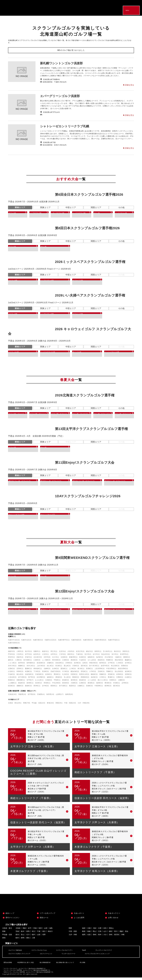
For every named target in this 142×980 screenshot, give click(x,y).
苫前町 (101, 674)
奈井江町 (31, 668)
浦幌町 (20, 688)
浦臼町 (84, 668)
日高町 (49, 682)
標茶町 (54, 688)
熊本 (100, 937)
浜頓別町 (29, 677)
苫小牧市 (108, 654)
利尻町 (74, 677)
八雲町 (18, 662)
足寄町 (125, 685)
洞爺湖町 (21, 682)
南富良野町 (123, 671)
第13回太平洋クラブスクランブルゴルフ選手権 (91, 430)
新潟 (17, 937)
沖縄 (123, 937)
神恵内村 (93, 665)
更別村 (66, 685)
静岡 (23, 940)
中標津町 (99, 688)
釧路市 (45, 654)
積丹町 (103, 665)
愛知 (28, 940)
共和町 (69, 665)
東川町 (81, 671)
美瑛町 (89, 671)
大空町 (103, 680)
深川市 (115, 657)
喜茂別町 (41, 665)
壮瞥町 (120, 680)
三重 (33, 940)
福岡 (84, 937)
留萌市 (98, 654)
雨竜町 (125, 668)
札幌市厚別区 (100, 642)
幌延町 (94, 677)
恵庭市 (20, 660)
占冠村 (11, 674)
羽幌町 (110, 674)
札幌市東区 (38, 642)
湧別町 (59, 680)
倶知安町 (59, 665)
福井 (33, 937)
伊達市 (28, 660)
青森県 (22, 697)
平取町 (57, 682)
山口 (105, 934)
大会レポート (79, 916)
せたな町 (92, 662)
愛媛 (121, 934)
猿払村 (20, 677)
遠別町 (128, 674)
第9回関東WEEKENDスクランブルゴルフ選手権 (92, 559)
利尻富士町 (84, 677)
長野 (44, 937)
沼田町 (20, 671)
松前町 (83, 660)
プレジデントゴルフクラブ (113, 953)
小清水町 (12, 680)
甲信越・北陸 (38, 705)
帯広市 (54, 654)
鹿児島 (117, 937)
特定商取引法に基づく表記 (25, 963)
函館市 (11, 654)
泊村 (85, 665)
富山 (23, 937)
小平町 (93, 674)
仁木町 (120, 665)
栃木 (23, 934)
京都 (89, 931)
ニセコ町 (12, 665)
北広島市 (38, 660)
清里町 (128, 677)
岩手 (30, 931)
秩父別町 (115, 668)
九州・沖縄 (84, 705)
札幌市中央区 (14, 642)
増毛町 (84, 674)
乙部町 (66, 662)
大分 (105, 937)
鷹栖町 (28, 671)
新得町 (30, 685)
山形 (46, 931)
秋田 (40, 931)
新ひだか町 (103, 682)
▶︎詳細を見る (128, 85)
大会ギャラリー (114, 916)
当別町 (64, 660)
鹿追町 (21, 685)
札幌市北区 (26, 642)
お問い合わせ (113, 920)
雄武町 (94, 680)
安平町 (30, 682)
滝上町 (67, 680)
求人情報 (81, 963)
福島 (51, 931)
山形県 (60, 697)
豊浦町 (111, 680)
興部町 (76, 680)
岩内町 (77, 665)
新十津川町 (94, 668)
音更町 (113, 682)
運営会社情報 (7, 963)
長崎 (94, 937)
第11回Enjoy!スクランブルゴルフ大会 (85, 463)
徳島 (110, 934)
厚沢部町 (56, 662)
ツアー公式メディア (48, 916)
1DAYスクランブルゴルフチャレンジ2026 (88, 498)
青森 (24, 931)
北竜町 (11, 671)
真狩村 (21, 665)
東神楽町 (38, 671)
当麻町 (47, 671)
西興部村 (85, 680)
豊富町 (57, 677)
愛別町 (64, 671)
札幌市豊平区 (64, 642)
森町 (11, 662)
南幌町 (21, 668)
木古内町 (109, 660)
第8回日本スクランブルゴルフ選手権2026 (87, 228)
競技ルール (44, 920)
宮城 (35, 931)
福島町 (91, 660)
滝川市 (88, 657)
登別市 (11, 660)
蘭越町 (128, 662)
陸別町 (11, 688)
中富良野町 (111, 671)
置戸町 (32, 680)
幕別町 (91, 685)
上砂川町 (41, 668)
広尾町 (83, 685)
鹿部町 (127, 660)
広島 (100, 934)
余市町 (128, 665)
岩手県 (32, 697)
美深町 (45, 674)
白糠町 (81, 688)
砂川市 (96, 657)
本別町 (117, 685)
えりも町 (92, 682)
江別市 (20, 657)
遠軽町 (50, 680)
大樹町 (74, 685)
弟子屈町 (63, 688)
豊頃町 (108, 685)
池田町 (99, 685)
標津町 (108, 688)
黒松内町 (119, 662)
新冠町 (66, 682)
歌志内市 (106, 657)
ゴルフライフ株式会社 (16, 953)
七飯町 (118, 660)
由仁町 (50, 668)
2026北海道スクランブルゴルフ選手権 (85, 395)
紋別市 (37, 657)
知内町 (99, 660)
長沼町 (59, 668)
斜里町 (120, 677)
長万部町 (28, 662)
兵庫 (100, 931)
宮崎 (110, 937)
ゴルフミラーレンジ (51, 956)
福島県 (69, 697)
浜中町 (45, 688)
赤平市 (28, 657)
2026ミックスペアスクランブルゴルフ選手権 (90, 262)
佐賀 (89, 937)
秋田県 (50, 697)
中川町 (66, 674)
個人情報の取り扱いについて (64, 963)
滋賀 (84, 931)
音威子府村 (55, 674)
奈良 (105, 931)
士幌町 (121, 682)
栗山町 (67, 668)
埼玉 (33, 934)
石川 (28, 937)
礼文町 (66, 677)
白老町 (128, 680)
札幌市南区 (76, 642)
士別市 (45, 657)
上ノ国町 (46, 662)
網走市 (89, 654)
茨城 (17, 934)
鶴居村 (72, 688)
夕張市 (71, 654)
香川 (116, 934)
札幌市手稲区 (114, 642)
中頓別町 (39, 677)
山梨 (39, 937)
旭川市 (28, 654)
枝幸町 (49, 677)
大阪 (94, 931)
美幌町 (103, 677)
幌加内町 (75, 674)
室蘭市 (37, 654)
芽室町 (47, 685)
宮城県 (41, 697)
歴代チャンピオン (13, 920)
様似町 (83, 682)
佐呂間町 (41, 680)
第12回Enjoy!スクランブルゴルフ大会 (85, 593)
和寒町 (20, 674)
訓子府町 (22, 680)
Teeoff (92, 953)
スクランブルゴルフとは (43, 953)
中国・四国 (70, 705)
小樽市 (20, 654)
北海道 (12, 697)
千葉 (39, 934)
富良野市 (124, 657)
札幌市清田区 (14, 645)
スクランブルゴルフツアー (71, 953)
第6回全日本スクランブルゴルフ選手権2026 (89, 195)
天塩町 (11, 677)
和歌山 (111, 931)
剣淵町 (28, 674)
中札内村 (56, 685)
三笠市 (62, 657)
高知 (127, 934)
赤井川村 (12, 668)
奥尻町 (74, 662)
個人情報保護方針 (44, 963)
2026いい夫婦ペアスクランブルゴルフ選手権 (90, 295)
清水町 (38, 685)
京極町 (50, 665)
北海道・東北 (15, 705)
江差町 (37, 662)
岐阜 (17, 940)
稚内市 (117, 654)
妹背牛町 (105, 668)
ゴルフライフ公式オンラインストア (21, 956)
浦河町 (74, 682)
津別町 (111, 677)
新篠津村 (73, 660)
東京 (44, 934)
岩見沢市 (80, 654)
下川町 (37, 674)
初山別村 (119, 674)
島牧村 (101, 662)
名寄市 (54, 657)
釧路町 (28, 688)
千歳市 (79, 657)
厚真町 (11, 682)
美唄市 (126, 654)
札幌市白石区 (50, 642)
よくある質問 (79, 920)
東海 (50, 705)
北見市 (62, 654)
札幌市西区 (88, 642)
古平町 (111, 665)
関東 (27, 705)
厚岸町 (37, 688)
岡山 (94, 934)
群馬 (28, 934)
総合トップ (10, 916)
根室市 (71, 657)
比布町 (55, 671)
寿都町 (110, 662)
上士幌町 (12, 685)
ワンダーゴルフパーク (75, 956)
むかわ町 (39, 682)
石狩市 (47, 660)
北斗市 (55, 660)
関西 (59, 705)
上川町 (72, 671)
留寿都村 (31, 665)
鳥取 (84, 934)
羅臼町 (117, 688)
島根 (89, 934)
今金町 (83, 662)
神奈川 (50, 934)
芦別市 (11, 657)
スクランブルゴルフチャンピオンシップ (107, 956)
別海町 (89, 688)
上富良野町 (99, 671)
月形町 (76, 668)
